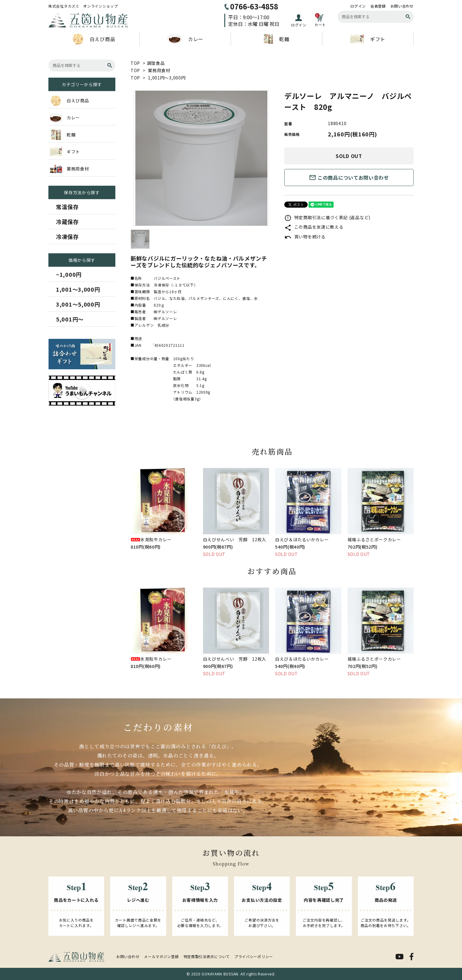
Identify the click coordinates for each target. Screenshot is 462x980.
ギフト (368, 39)
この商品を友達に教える (314, 227)
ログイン (358, 6)
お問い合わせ (402, 6)
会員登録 (378, 6)
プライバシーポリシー (254, 956)
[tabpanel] (201, 158)
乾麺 (276, 39)
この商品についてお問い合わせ (349, 177)
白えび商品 (94, 39)
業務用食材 (159, 70)
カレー (185, 39)
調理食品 (156, 63)
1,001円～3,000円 (167, 78)
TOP (135, 63)
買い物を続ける (305, 237)
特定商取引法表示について (207, 956)
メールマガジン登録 (161, 956)
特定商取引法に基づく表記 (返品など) (327, 217)
